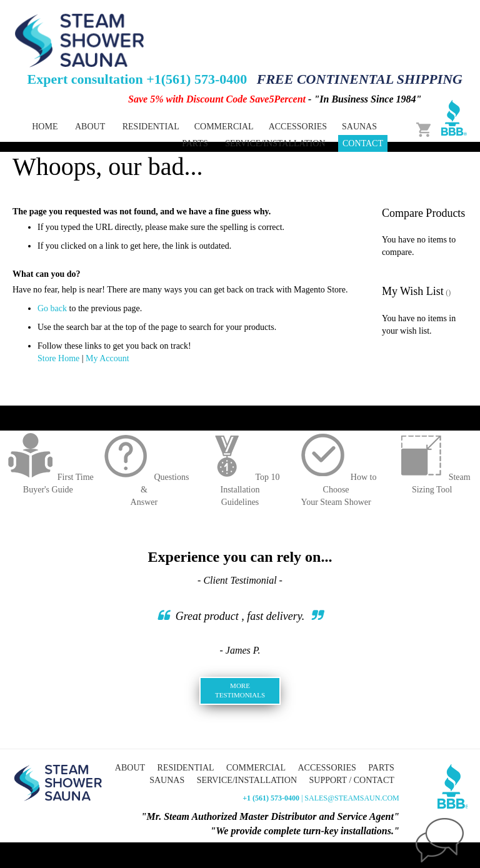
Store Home (58, 358)
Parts (381, 768)
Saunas (167, 780)
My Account (107, 358)
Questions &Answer (144, 490)
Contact (363, 143)
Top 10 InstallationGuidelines (240, 490)
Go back (52, 308)
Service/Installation (275, 143)
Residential (186, 768)
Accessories (327, 768)
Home (45, 127)
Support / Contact (352, 780)
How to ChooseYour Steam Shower (336, 490)
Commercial (256, 768)
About (90, 127)
